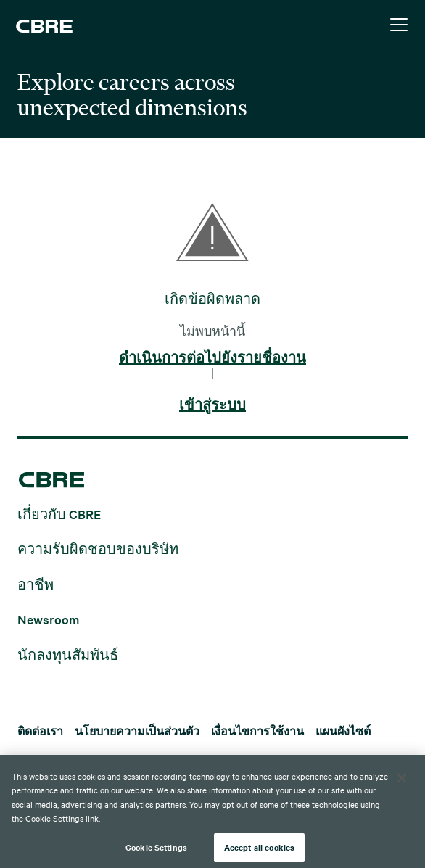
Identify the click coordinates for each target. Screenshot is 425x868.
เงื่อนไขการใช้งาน (257, 731)
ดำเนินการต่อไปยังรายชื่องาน (212, 358)
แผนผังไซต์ (343, 731)
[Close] (402, 783)
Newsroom (48, 619)
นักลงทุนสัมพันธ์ (68, 654)
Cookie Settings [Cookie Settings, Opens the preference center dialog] (156, 852)
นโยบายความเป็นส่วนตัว (137, 731)
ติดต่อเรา (40, 731)
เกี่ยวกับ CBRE (59, 513)
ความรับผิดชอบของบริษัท (98, 549)
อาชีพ (36, 583)
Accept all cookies (259, 852)
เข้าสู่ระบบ (212, 405)
